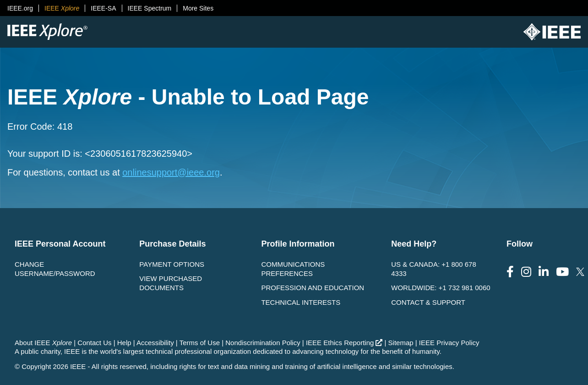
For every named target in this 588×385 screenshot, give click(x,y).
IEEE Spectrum (150, 8)
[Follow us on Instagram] (526, 272)
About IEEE (43, 343)
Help (124, 343)
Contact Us (94, 343)
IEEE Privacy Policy (449, 343)
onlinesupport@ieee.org (171, 172)
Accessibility (155, 343)
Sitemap (401, 343)
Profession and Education (313, 288)
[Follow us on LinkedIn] (544, 272)
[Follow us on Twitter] (580, 272)
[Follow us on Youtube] (562, 272)
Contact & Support (428, 302)
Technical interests (301, 302)
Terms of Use (200, 343)
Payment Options (172, 264)
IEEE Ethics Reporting (344, 343)
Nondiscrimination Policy (263, 343)
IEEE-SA (103, 8)
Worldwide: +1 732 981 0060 (441, 288)
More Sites (198, 8)
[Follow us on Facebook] (510, 272)
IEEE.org (20, 8)
